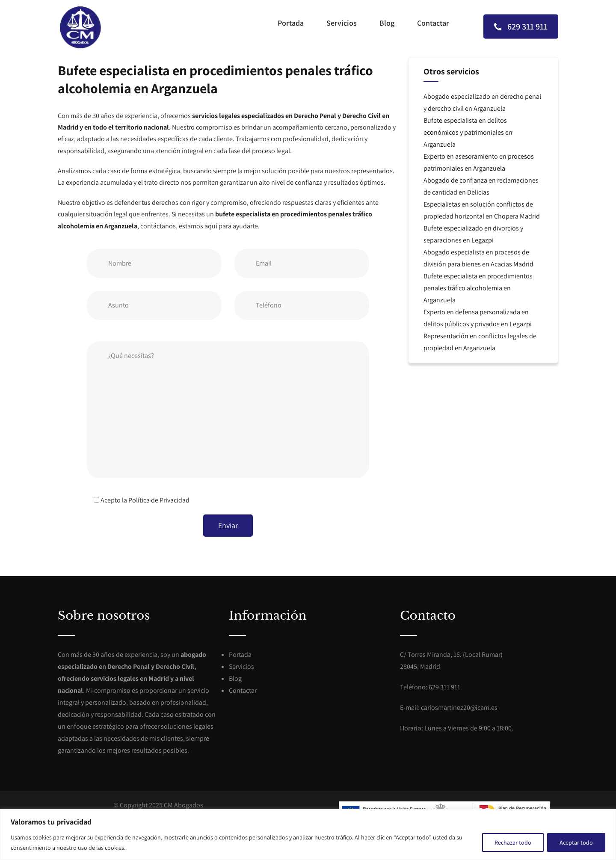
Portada (291, 23)
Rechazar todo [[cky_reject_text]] (513, 842)
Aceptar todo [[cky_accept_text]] (576, 842)
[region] (308, 835)
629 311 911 (521, 26)
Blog (387, 23)
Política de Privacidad (159, 500)
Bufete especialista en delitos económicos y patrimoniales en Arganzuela (468, 132)
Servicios (342, 23)
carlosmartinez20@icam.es (459, 708)
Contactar (433, 23)
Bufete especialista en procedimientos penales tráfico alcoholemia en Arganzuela (478, 288)
